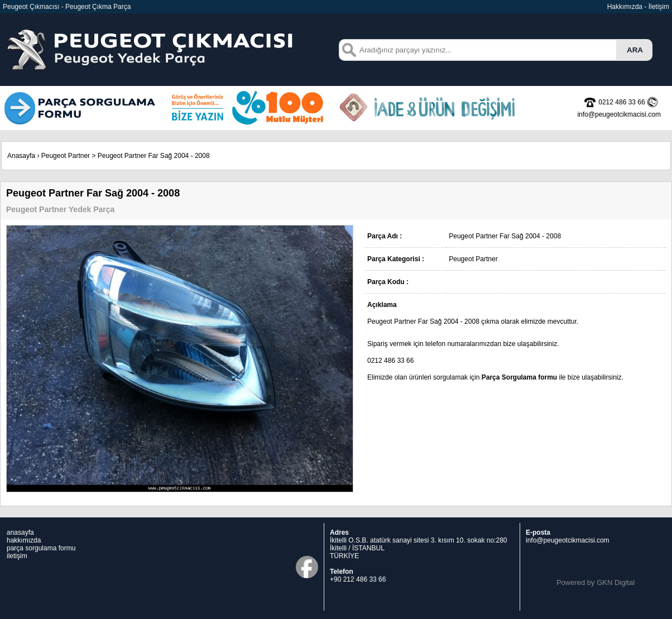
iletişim (17, 556)
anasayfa (20, 532)
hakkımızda (24, 540)
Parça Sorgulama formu (519, 377)
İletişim (659, 7)
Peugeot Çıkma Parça (98, 7)
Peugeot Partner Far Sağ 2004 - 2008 (154, 156)
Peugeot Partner (66, 156)
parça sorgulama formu (41, 548)
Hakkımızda (625, 7)
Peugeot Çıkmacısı (31, 7)
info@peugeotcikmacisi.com (568, 540)
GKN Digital (616, 582)
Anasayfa (21, 156)
